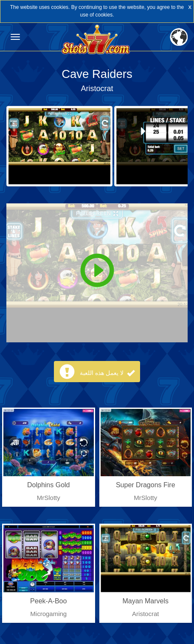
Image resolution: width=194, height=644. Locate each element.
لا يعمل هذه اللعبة (107, 373)
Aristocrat (97, 89)
